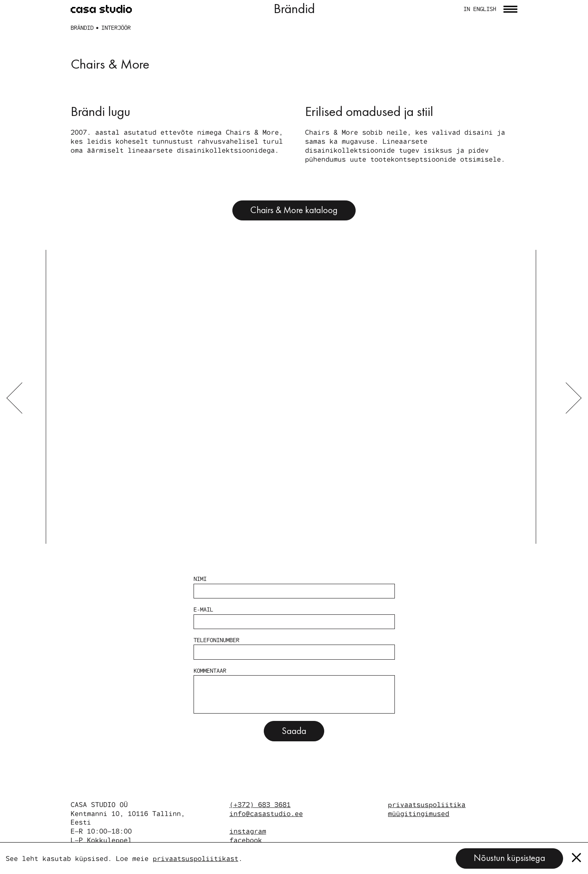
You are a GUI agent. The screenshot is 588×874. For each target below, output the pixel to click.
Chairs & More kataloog (294, 210)
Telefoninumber (294, 648)
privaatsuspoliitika (427, 804)
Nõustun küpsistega (509, 858)
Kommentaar (294, 690)
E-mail (294, 617)
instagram (248, 831)
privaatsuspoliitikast (196, 858)
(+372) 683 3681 (260, 804)
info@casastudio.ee (266, 813)
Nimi (294, 587)
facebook (246, 840)
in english (480, 9)
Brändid (82, 28)
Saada (294, 731)
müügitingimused (419, 813)
